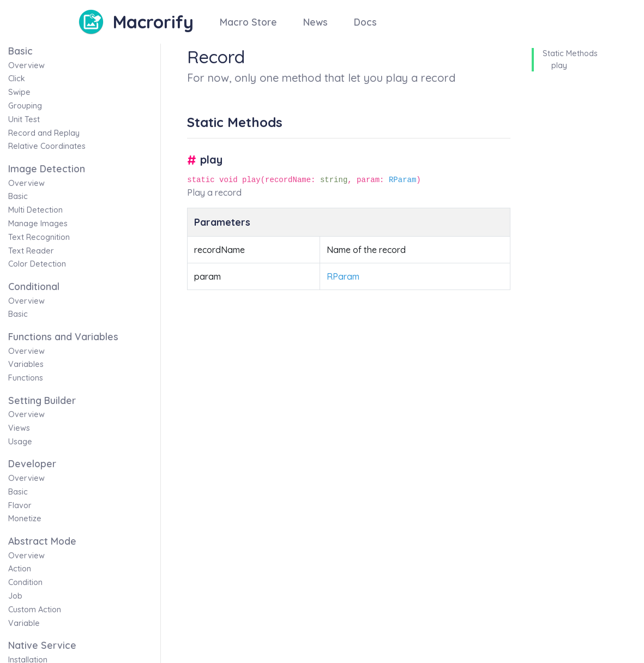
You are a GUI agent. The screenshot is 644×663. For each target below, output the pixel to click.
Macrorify (153, 22)
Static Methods (570, 53)
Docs (365, 22)
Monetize (25, 519)
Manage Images (38, 224)
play (559, 65)
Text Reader (31, 251)
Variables (26, 364)
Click (17, 79)
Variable (24, 623)
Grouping (25, 106)
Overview (26, 65)
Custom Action (35, 610)
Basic (18, 196)
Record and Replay (44, 133)
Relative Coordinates (47, 146)
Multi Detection (35, 210)
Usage (20, 442)
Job (15, 596)
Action (20, 569)
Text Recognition (39, 237)
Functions (26, 378)
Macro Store (248, 22)
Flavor (20, 505)
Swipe (19, 92)
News (315, 22)
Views (19, 428)
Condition (25, 582)
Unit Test (24, 119)
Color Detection (37, 264)
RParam (402, 180)
